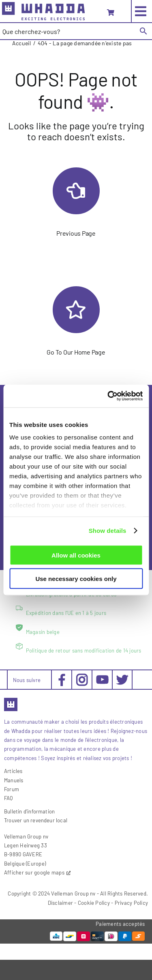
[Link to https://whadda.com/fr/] (76, 310)
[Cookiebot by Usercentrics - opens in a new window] (108, 396)
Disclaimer (60, 903)
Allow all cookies (76, 555)
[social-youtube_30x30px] (102, 678)
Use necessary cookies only (76, 579)
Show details (108, 531)
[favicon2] (11, 700)
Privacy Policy (131, 903)
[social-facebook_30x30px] (62, 677)
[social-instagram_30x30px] (82, 677)
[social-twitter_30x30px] (122, 677)
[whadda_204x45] (43, 5)
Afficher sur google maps (34, 872)
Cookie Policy (94, 903)
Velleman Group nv (73, 893)
